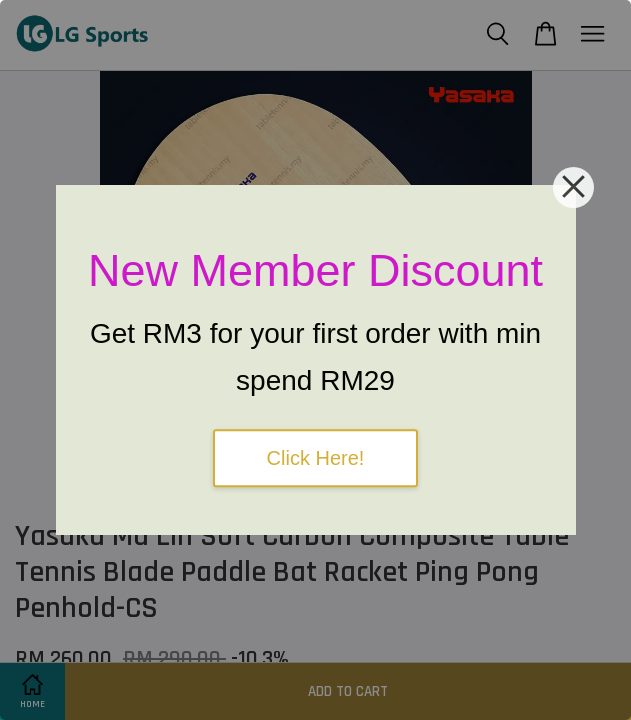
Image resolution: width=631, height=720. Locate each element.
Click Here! (316, 458)
